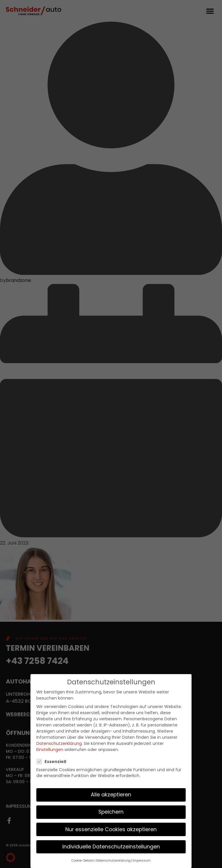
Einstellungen (50, 749)
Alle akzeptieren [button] (111, 794)
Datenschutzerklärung (59, 743)
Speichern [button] (111, 812)
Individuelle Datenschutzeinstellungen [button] (111, 846)
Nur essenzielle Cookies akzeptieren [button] (111, 829)
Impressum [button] (142, 860)
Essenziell (53, 761)
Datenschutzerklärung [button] (113, 860)
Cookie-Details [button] (83, 860)
